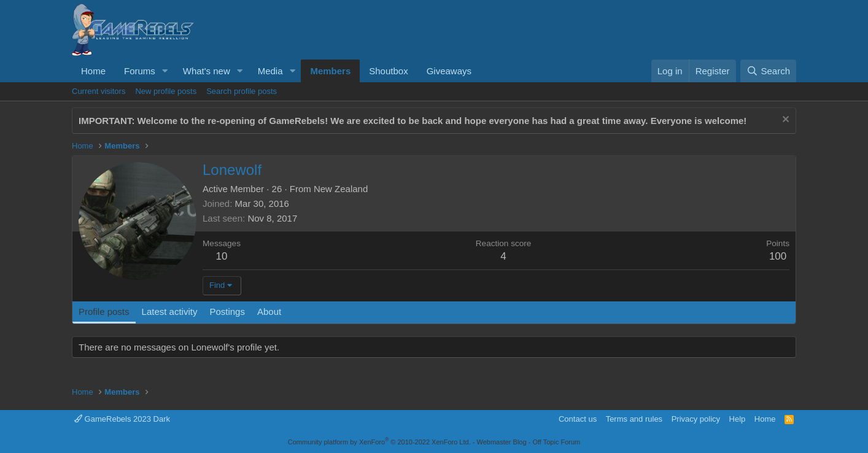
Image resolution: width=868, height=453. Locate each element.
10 (222, 256)
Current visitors (99, 91)
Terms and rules (634, 419)
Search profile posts (242, 91)
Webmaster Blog (501, 442)
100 (778, 256)
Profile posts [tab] (104, 312)
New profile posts (166, 91)
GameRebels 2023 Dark (122, 419)
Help (738, 419)
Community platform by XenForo (379, 442)
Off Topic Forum (556, 442)
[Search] (768, 71)
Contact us (578, 419)
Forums (140, 71)
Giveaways (449, 71)
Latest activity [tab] (170, 312)
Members (330, 71)
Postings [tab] (227, 312)
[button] (165, 71)
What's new (207, 71)
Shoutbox (388, 71)
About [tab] (269, 312)
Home (93, 71)
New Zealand (341, 189)
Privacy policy (696, 419)
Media (270, 71)
